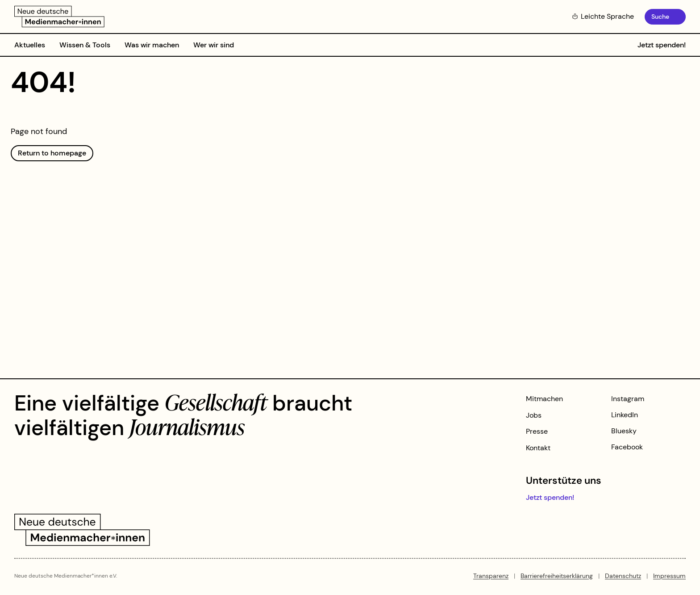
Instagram (628, 399)
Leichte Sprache (603, 16)
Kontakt (538, 448)
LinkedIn (625, 415)
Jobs (534, 415)
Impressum (669, 576)
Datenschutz (623, 576)
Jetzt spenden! (662, 45)
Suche (660, 17)
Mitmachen (544, 399)
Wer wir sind (214, 45)
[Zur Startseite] (59, 17)
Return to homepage (52, 153)
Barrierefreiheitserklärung (557, 576)
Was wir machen (152, 45)
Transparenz (491, 576)
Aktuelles (30, 45)
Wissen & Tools (85, 45)
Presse (537, 431)
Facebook (627, 447)
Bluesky (624, 431)
